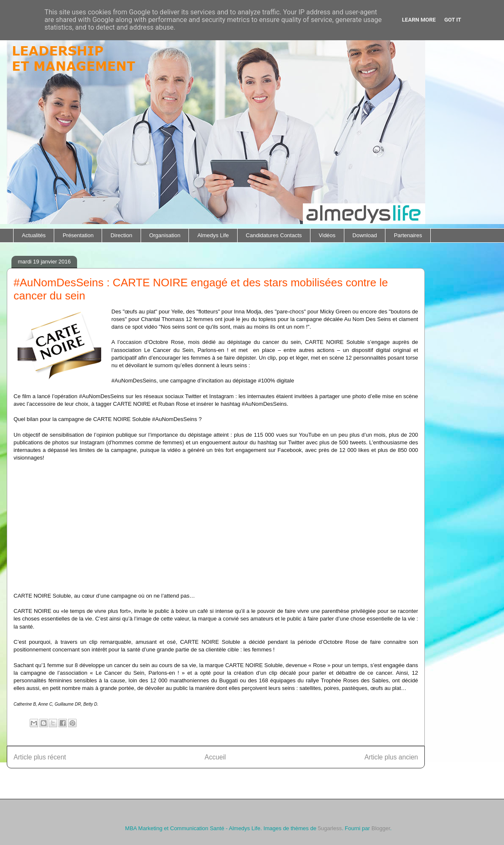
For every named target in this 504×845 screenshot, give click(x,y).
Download (365, 235)
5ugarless (330, 828)
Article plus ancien (391, 757)
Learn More (419, 20)
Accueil (215, 757)
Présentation (78, 235)
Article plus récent (40, 757)
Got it (453, 20)
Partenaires (408, 235)
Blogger (381, 828)
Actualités (34, 235)
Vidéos (327, 235)
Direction (121, 235)
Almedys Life (213, 235)
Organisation (165, 235)
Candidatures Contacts (274, 235)
